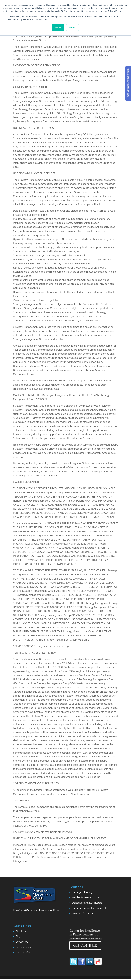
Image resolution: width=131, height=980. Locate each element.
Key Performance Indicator (87, 897)
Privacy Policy (23, 947)
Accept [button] (58, 28)
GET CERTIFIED (85, 945)
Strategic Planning (82, 892)
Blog (18, 936)
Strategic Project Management (89, 908)
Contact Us (22, 942)
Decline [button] (72, 28)
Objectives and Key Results (87, 903)
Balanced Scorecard (83, 913)
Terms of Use (23, 952)
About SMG (22, 931)
